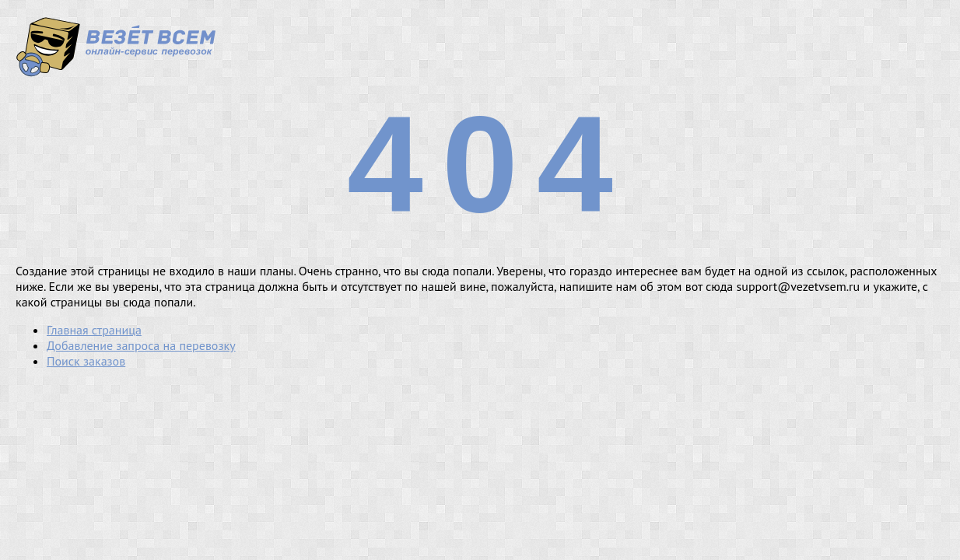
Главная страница (94, 330)
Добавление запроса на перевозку (141, 345)
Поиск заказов (86, 361)
